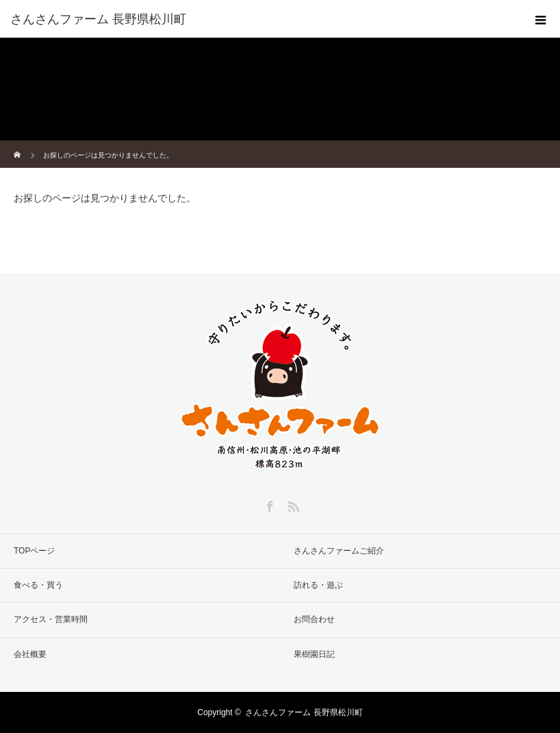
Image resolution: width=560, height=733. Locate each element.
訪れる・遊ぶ (318, 585)
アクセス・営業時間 (51, 619)
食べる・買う (38, 585)
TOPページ (34, 551)
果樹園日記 (314, 654)
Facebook (268, 504)
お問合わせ (314, 619)
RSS (292, 504)
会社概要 (30, 654)
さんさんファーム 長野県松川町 (304, 712)
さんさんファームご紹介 (339, 551)
